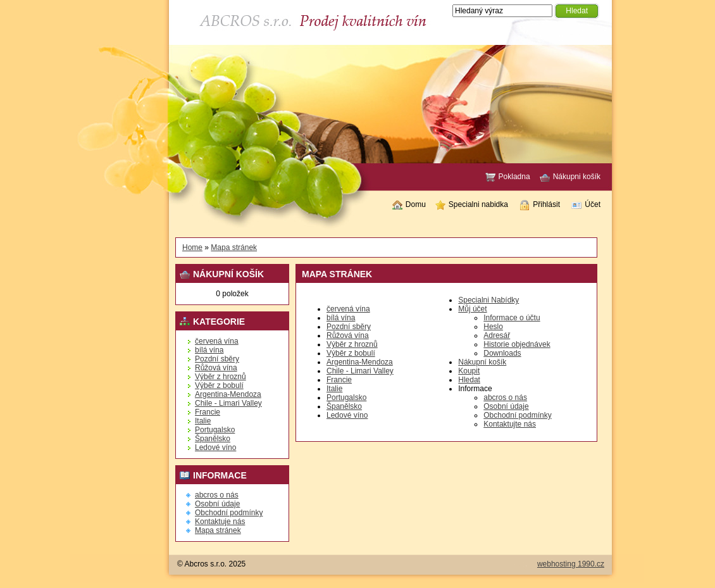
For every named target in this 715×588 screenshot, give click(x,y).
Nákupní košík (482, 362)
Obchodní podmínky (229, 513)
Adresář (497, 335)
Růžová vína (216, 368)
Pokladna (508, 177)
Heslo (493, 327)
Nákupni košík (570, 177)
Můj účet (472, 309)
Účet (586, 205)
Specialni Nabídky (488, 300)
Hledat (469, 380)
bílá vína (209, 350)
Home (192, 247)
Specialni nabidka (472, 205)
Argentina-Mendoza (228, 394)
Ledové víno (215, 447)
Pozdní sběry (217, 359)
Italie (203, 421)
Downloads (502, 353)
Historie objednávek (517, 344)
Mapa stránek (234, 247)
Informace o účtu (512, 318)
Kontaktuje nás (220, 522)
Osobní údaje (217, 504)
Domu (409, 205)
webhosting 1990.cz (571, 564)
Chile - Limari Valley (228, 403)
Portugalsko (215, 430)
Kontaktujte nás (510, 424)
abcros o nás (217, 495)
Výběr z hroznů (221, 377)
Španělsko (213, 439)
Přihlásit (540, 205)
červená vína (217, 341)
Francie (208, 412)
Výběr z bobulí (219, 385)
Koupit (469, 371)
